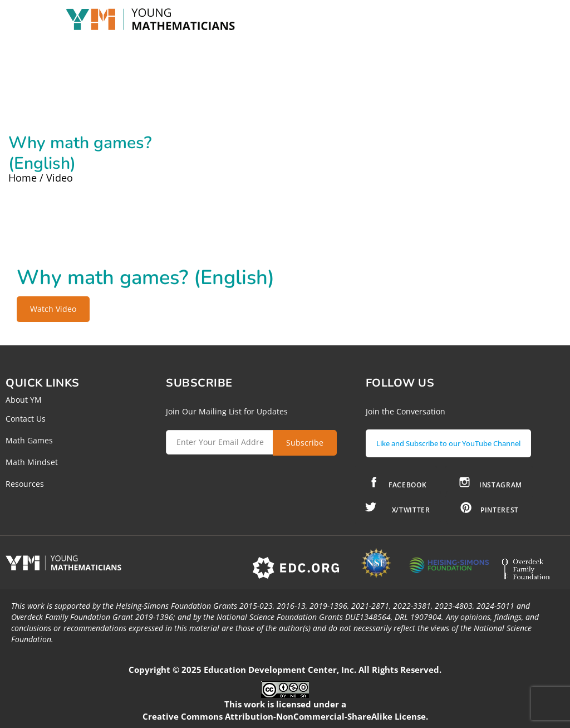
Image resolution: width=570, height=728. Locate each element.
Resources (25, 484)
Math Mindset (32, 462)
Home (23, 178)
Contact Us (26, 419)
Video (60, 178)
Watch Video (53, 309)
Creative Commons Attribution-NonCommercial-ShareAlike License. (285, 716)
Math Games (29, 440)
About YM (24, 400)
